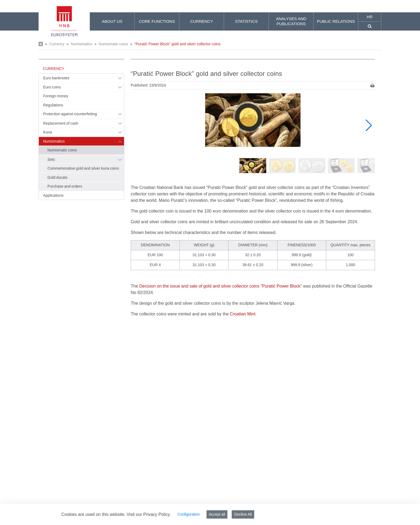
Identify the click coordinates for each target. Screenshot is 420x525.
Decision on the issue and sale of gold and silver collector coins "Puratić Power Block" (221, 286)
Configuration (188, 514)
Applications (53, 195)
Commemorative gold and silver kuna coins (83, 168)
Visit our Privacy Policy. (149, 514)
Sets (51, 159)
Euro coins (52, 87)
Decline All (243, 514)
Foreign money (56, 96)
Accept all (217, 514)
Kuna (48, 132)
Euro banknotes (56, 78)
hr (370, 17)
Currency (57, 44)
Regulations (53, 105)
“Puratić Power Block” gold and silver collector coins (177, 44)
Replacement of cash (61, 123)
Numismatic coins (113, 44)
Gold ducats (57, 177)
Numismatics (81, 44)
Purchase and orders (65, 186)
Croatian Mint (243, 314)
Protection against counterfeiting (70, 114)
